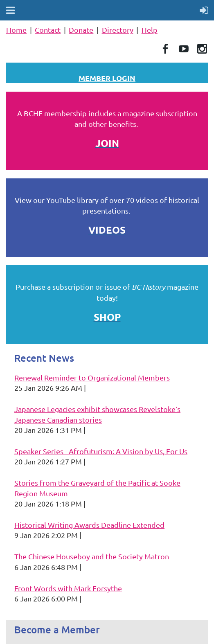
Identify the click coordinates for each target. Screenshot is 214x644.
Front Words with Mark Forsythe (68, 588)
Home (16, 30)
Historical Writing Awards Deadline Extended (89, 525)
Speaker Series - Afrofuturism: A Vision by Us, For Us (101, 451)
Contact (48, 30)
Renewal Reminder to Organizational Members (92, 377)
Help (150, 30)
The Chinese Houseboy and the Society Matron (92, 556)
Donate (81, 30)
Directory (118, 30)
